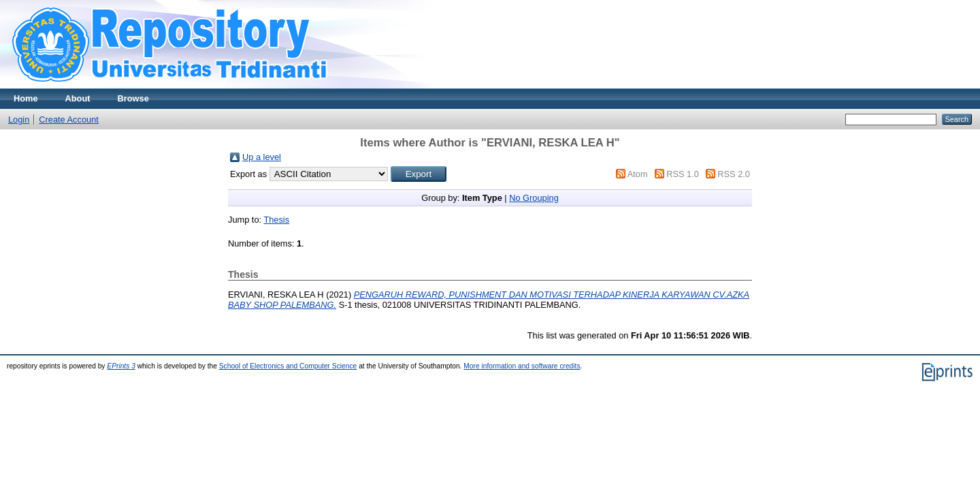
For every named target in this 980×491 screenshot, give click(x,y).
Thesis (276, 220)
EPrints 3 (121, 366)
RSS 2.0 (734, 174)
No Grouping (534, 198)
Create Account (69, 120)
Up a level (262, 157)
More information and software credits (522, 366)
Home (26, 98)
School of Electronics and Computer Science (288, 366)
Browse (133, 98)
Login (19, 120)
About (78, 98)
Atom (638, 174)
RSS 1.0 (683, 174)
